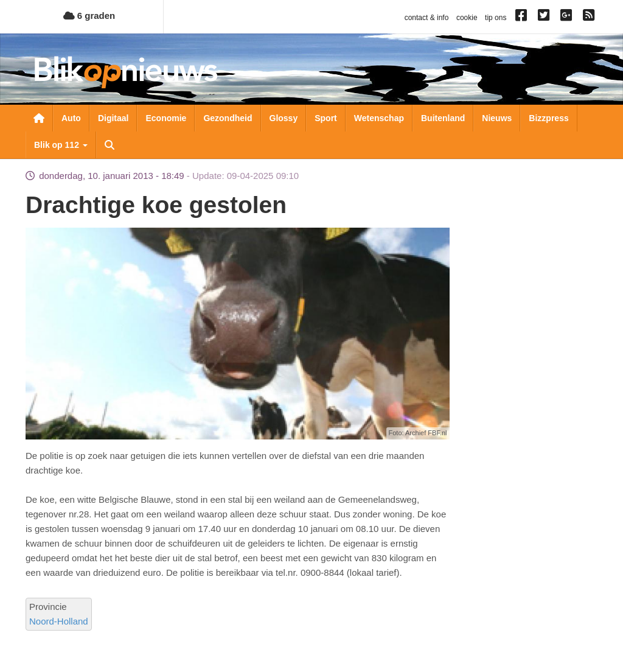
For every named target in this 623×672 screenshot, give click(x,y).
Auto (71, 118)
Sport (326, 118)
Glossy (284, 118)
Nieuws (497, 118)
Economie (166, 118)
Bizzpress (548, 118)
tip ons (496, 18)
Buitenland (443, 118)
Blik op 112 (61, 145)
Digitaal (113, 118)
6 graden (89, 16)
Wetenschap (379, 118)
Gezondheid (228, 118)
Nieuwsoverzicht (39, 118)
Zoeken (110, 145)
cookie (467, 18)
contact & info (427, 18)
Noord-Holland (59, 621)
